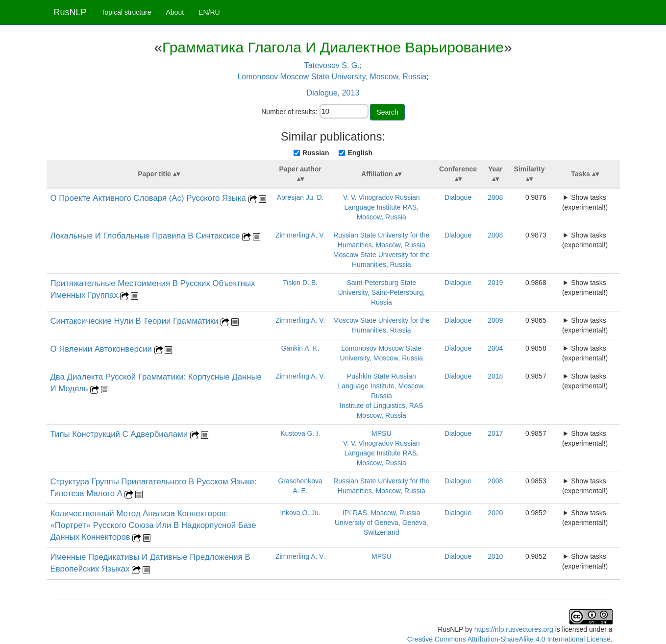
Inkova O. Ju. (300, 513)
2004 (495, 348)
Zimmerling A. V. (300, 235)
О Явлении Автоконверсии (102, 349)
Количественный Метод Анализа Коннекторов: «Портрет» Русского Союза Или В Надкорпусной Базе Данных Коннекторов (153, 525)
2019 (495, 283)
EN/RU (209, 12)
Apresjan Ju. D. (300, 197)
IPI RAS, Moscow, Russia (382, 513)
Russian (316, 153)
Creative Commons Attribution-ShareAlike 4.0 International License (509, 639)
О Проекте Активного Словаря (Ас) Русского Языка (149, 198)
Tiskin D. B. (300, 283)
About (175, 12)
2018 (495, 376)
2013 (351, 93)
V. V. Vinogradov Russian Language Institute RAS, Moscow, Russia (382, 207)
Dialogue (322, 93)
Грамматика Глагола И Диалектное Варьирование (333, 47)
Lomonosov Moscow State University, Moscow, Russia (332, 77)
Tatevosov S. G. (332, 65)
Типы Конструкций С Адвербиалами (120, 434)
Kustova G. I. (300, 433)
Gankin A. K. (300, 348)
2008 (495, 197)
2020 (495, 513)
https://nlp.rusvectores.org (514, 629)
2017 (495, 433)
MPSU (381, 433)
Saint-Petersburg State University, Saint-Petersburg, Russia (382, 292)
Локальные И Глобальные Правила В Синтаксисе (147, 236)
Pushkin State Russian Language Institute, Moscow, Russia (382, 386)
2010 (495, 556)
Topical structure (126, 12)
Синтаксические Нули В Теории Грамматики (136, 321)
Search (387, 112)
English (360, 153)
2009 (495, 320)
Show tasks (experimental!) (585, 202)
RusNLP (70, 12)
